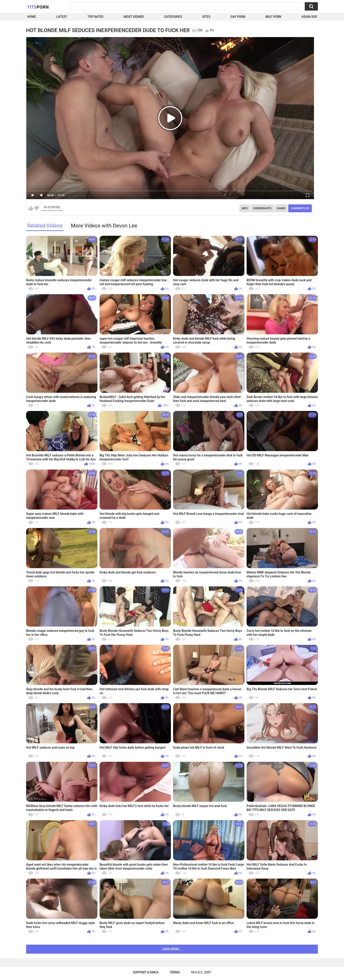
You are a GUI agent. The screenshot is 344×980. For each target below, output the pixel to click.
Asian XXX (309, 17)
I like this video (31, 208)
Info (245, 208)
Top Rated (95, 17)
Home (32, 17)
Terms (175, 972)
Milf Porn (273, 17)
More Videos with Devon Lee (104, 226)
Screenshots (262, 208)
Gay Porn (238, 17)
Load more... (172, 949)
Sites (206, 17)
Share (281, 208)
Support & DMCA (146, 972)
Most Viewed (134, 17)
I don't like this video (37, 208)
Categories (173, 17)
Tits (38, 7)
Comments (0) (300, 208)
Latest (62, 17)
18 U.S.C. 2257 (201, 972)
